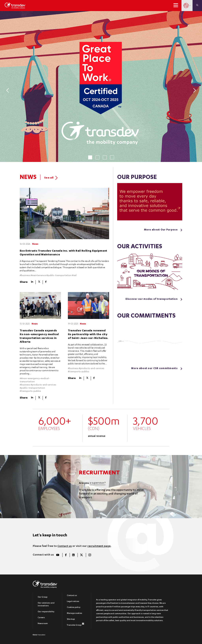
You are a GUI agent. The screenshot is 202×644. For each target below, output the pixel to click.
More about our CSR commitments (154, 369)
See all (51, 178)
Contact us (65, 546)
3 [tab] (105, 157)
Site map (71, 619)
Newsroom (43, 624)
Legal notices (73, 602)
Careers (41, 618)
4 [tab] (112, 157)
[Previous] (8, 90)
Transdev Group (75, 625)
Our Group (43, 597)
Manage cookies (74, 613)
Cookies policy (74, 607)
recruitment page (99, 546)
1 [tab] (90, 157)
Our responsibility (46, 612)
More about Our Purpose (161, 230)
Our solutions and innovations (46, 605)
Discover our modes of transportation (151, 299)
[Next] (194, 90)
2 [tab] (97, 157)
